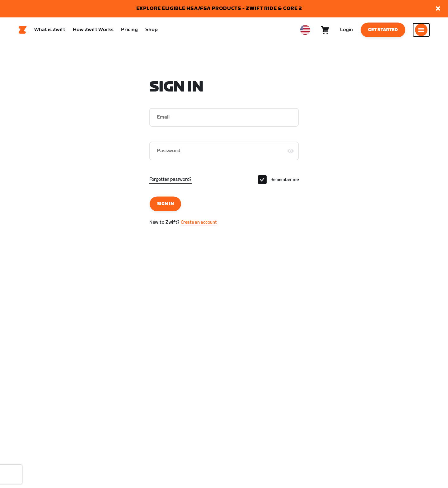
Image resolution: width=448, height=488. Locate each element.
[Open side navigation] (421, 31)
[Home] (23, 31)
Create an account (199, 225)
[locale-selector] (305, 31)
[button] (438, 9)
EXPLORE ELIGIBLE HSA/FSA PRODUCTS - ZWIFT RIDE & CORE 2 (219, 9)
